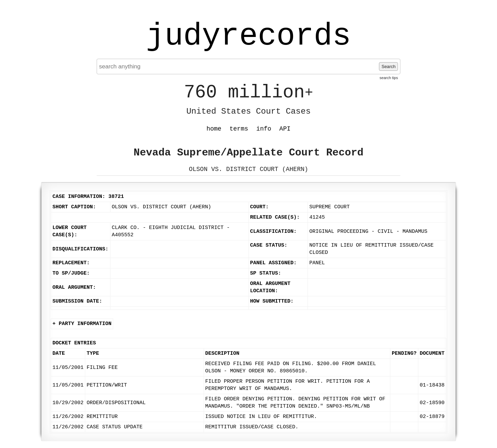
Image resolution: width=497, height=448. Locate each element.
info (264, 129)
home (214, 129)
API (285, 129)
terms (239, 129)
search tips (389, 78)
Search (388, 66)
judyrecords (248, 36)
